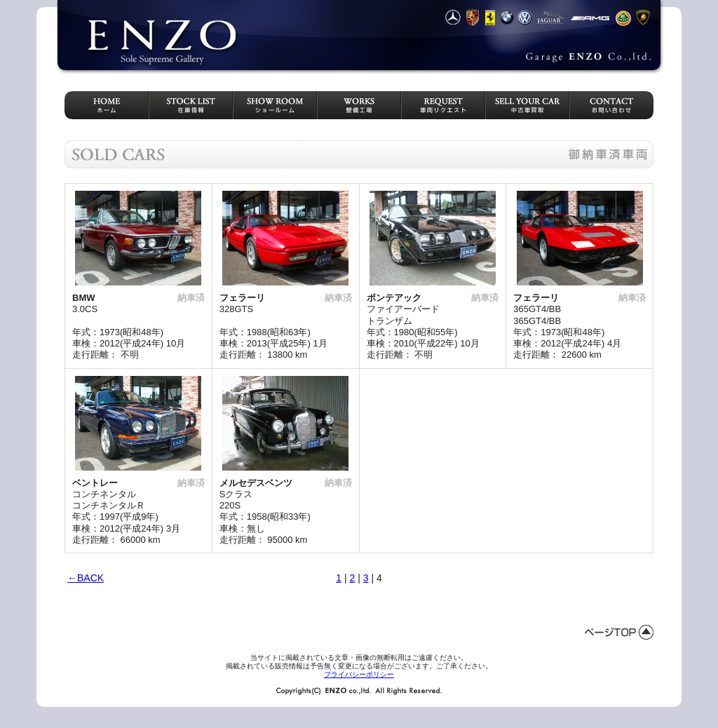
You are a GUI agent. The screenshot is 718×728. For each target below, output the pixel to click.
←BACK (86, 578)
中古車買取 (527, 105)
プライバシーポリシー (359, 674)
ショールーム (275, 105)
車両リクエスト (443, 105)
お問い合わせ (611, 105)
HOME (107, 105)
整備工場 (359, 105)
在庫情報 (191, 105)
